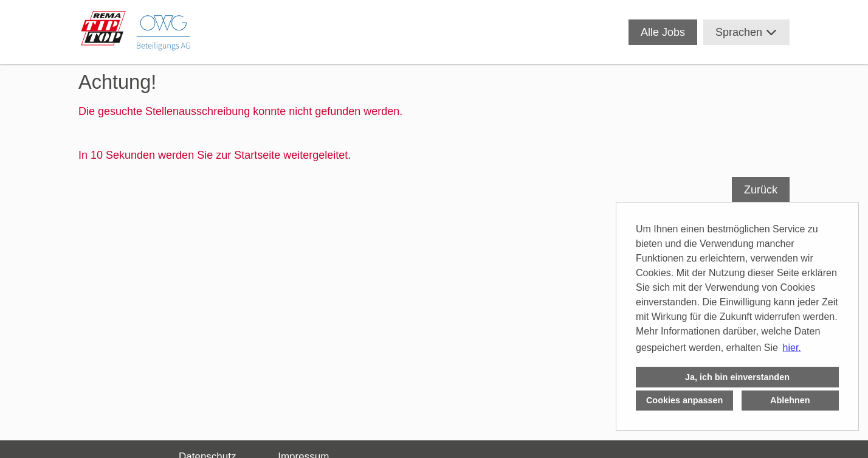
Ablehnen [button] (790, 400)
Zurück (761, 190)
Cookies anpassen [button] (684, 400)
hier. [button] (792, 348)
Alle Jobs (663, 32)
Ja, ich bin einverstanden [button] (737, 377)
